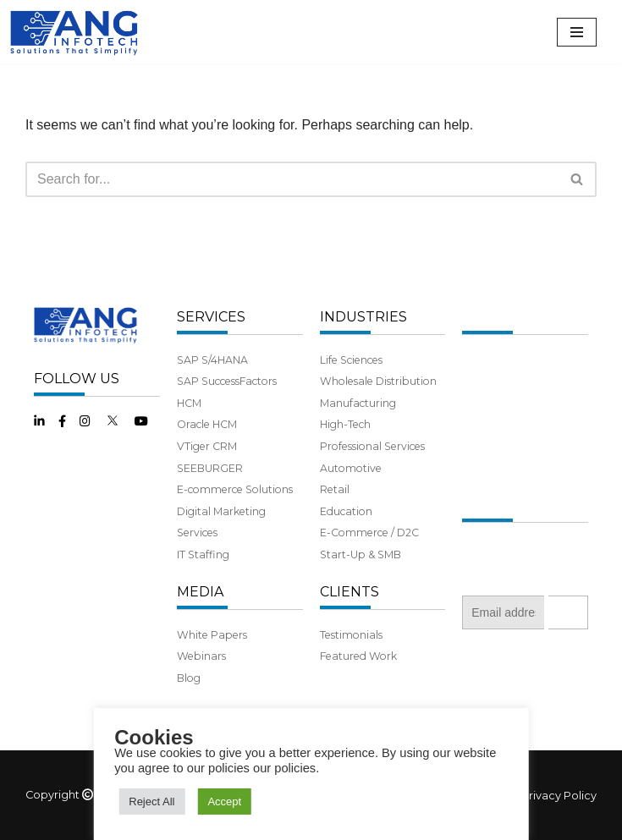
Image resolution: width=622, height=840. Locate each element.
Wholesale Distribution (378, 381)
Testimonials (351, 635)
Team (476, 403)
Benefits (483, 446)
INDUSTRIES (363, 317)
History (480, 381)
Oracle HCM (207, 424)
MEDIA (200, 592)
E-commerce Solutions (235, 489)
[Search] (292, 179)
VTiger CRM (207, 446)
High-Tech (345, 424)
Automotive (351, 468)
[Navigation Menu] (577, 32)
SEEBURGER (210, 468)
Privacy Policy (559, 796)
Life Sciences (351, 360)
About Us (486, 360)
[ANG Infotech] (76, 32)
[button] (577, 179)
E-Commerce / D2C (369, 533)
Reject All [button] (151, 802)
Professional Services (372, 446)
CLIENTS (350, 592)
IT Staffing (203, 555)
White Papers (212, 635)
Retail (335, 489)
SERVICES (211, 317)
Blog (189, 678)
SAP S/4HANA (212, 360)
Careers (482, 468)
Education (346, 511)
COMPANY (498, 317)
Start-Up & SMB (361, 555)
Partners (484, 424)
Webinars (201, 656)
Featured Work (358, 656)
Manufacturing (358, 403)
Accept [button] (224, 802)
